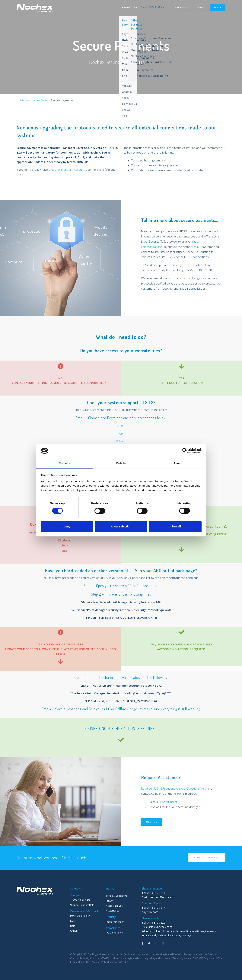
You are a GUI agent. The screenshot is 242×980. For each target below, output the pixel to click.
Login (201, 8)
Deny (67, 527)
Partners (181, 8)
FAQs (137, 8)
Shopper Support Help (82, 905)
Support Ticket (168, 802)
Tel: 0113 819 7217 (152, 907)
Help (73, 926)
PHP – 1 (121, 441)
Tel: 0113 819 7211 (152, 893)
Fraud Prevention (115, 922)
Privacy (110, 901)
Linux (64, 545)
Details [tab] (121, 463)
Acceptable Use (114, 906)
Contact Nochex (207, 858)
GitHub (74, 931)
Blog (161, 8)
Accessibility (112, 911)
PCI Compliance (114, 933)
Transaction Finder (80, 900)
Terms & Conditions (117, 896)
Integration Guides (80, 916)
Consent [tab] (65, 463)
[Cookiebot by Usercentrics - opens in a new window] (185, 451)
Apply (218, 8)
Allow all (175, 527)
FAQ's (73, 921)
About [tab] (177, 463)
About (149, 8)
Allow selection (121, 527)
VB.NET (121, 426)
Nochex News (39, 100)
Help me (152, 822)
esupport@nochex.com (161, 897)
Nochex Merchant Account (68, 170)
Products (121, 8)
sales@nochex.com (159, 926)
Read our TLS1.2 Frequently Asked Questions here (174, 788)
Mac (64, 551)
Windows (64, 540)
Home (24, 100)
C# (121, 434)
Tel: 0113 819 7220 (152, 922)
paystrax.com (149, 911)
